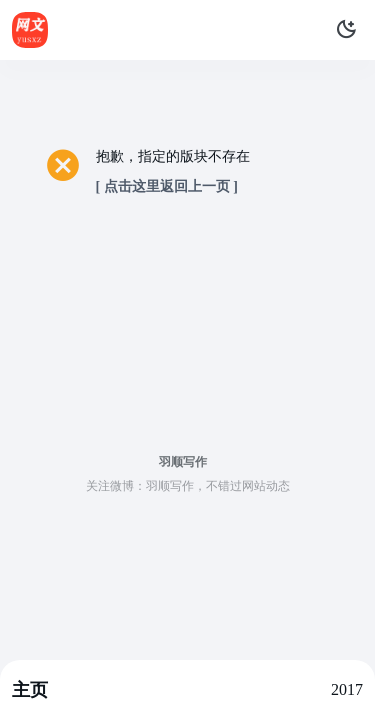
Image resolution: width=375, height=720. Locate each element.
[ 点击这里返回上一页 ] (167, 186)
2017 (347, 689)
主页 (30, 690)
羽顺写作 (183, 462)
